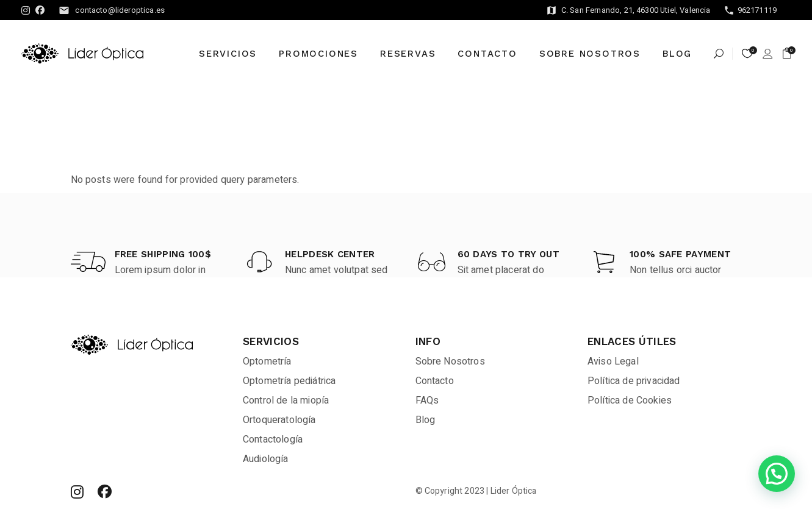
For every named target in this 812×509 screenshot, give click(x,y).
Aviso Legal (613, 361)
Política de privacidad (634, 381)
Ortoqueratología (279, 420)
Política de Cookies (630, 400)
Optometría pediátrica (289, 381)
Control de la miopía (286, 400)
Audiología (266, 459)
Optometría (267, 361)
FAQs (427, 400)
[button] (777, 474)
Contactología (273, 440)
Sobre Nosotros (450, 361)
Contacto (435, 381)
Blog (426, 420)
